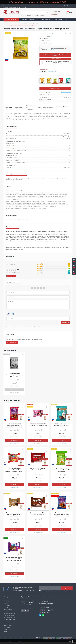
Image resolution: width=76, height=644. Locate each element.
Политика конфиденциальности (53, 591)
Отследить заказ (42, 4)
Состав (39, 108)
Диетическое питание (61, 20)
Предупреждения (48, 108)
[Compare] (70, 33)
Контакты (33, 4)
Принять (69, 642)
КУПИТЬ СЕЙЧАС (14, 393)
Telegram (40, 615)
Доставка (7, 4)
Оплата (13, 4)
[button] (74, 272)
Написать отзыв (11, 276)
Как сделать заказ (8, 601)
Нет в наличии (14, 390)
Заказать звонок (55, 14)
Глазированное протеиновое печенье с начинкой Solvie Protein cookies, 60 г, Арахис (14, 514)
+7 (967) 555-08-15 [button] (45, 601)
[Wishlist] (65, 33)
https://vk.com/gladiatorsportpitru (22, 611)
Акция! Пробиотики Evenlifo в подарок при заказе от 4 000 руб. (55, 55)
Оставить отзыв (65, 322)
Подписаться (67, 588)
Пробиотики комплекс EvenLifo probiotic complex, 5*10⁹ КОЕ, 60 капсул (57, 62)
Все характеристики (66, 92)
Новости (6, 603)
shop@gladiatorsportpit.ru (46, 604)
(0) (52, 33)
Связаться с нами (8, 623)
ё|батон (49, 37)
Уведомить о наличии (55, 88)
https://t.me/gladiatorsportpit (28, 611)
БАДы (39, 20)
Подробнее (27, 642)
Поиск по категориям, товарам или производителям (33, 15)
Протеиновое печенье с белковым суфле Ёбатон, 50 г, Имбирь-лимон (14, 375)
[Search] (47, 13)
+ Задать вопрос (12, 343)
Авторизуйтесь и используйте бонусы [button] (59, 49)
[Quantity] (14, 386)
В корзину (14, 440)
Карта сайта (7, 627)
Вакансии (6, 608)
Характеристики (19, 108)
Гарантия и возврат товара (23, 4)
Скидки (31, 23)
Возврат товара (7, 625)
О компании (7, 605)
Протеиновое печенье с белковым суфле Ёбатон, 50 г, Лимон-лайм (62, 470)
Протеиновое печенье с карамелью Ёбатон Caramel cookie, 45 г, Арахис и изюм (62, 514)
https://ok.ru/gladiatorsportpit (25, 611)
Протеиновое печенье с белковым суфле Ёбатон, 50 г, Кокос (62, 425)
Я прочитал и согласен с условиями (55, 591)
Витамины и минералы (29, 20)
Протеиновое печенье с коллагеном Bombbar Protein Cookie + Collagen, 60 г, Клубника (14, 470)
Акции (36, 23)
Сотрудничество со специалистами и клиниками (15, 8)
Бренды (24, 23)
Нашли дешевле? (53, 71)
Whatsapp (43, 615)
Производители (7, 629)
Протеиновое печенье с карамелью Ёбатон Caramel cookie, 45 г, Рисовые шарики (14, 425)
